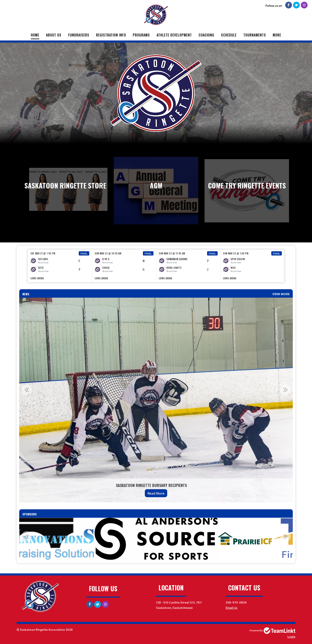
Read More (156, 493)
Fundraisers (79, 35)
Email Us (232, 608)
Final (84, 253)
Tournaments (255, 35)
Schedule (229, 35)
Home (35, 35)
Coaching (206, 35)
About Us (54, 35)
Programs (141, 35)
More (277, 35)
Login (291, 637)
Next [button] (285, 390)
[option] (60, 266)
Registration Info (111, 35)
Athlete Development (174, 35)
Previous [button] (27, 390)
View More (281, 294)
